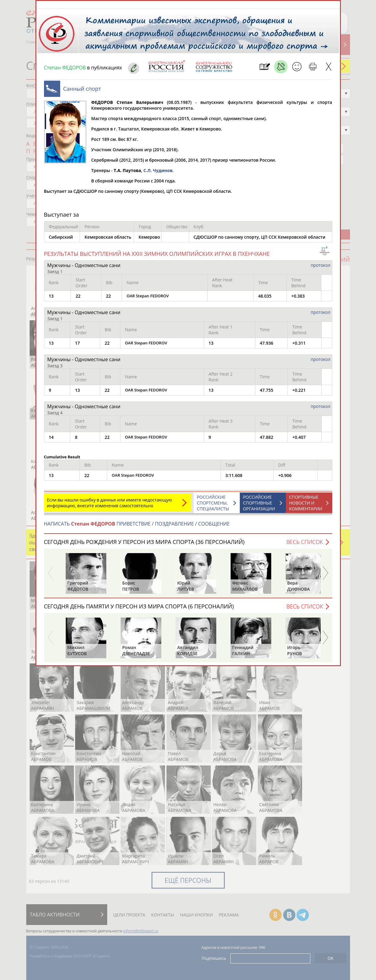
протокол (320, 268)
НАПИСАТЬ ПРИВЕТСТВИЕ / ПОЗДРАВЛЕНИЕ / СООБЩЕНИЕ (137, 527)
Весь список (305, 545)
